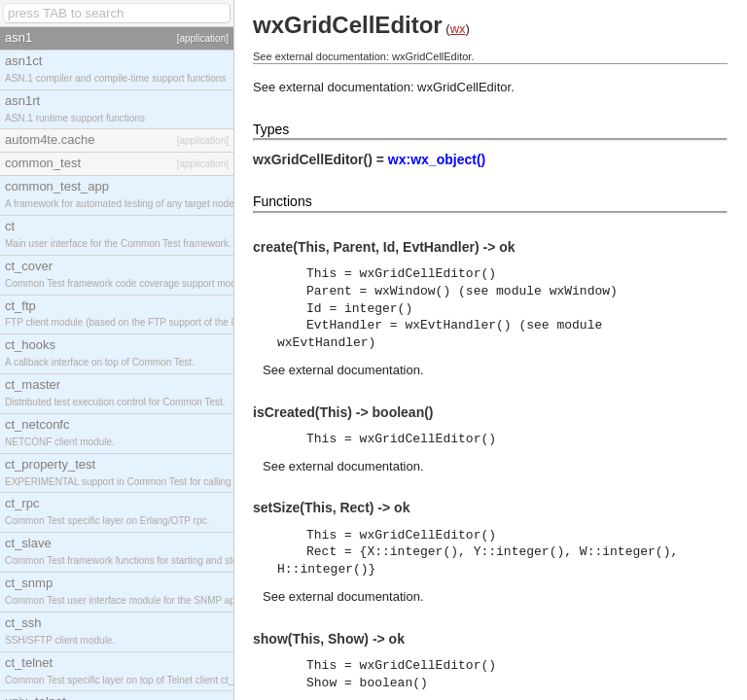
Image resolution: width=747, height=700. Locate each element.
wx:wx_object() (437, 159)
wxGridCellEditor (464, 87)
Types (271, 129)
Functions (283, 201)
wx (458, 29)
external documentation (355, 370)
